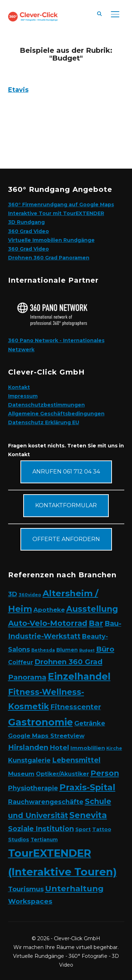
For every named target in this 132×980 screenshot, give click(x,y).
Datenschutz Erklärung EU (44, 422)
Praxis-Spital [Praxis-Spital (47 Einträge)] (87, 787)
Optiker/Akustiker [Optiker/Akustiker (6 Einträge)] (62, 774)
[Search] (100, 13)
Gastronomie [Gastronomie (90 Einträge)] (40, 722)
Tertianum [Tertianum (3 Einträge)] (44, 840)
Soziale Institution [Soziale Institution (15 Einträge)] (41, 829)
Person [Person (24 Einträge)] (105, 773)
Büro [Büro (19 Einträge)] (105, 649)
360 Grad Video (29, 231)
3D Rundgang (26, 222)
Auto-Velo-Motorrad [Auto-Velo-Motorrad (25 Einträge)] (48, 623)
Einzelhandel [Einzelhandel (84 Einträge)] (79, 676)
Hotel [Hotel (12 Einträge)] (59, 747)
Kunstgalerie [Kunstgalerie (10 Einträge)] (29, 760)
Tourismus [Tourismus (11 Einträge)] (26, 889)
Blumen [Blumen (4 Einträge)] (67, 650)
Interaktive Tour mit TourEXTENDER (56, 213)
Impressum (23, 396)
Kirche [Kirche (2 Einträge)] (114, 748)
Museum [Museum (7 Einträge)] (21, 774)
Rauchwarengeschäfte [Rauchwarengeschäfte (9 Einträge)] (46, 802)
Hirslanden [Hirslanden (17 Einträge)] (28, 747)
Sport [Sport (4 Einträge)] (83, 829)
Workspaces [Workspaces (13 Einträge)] (30, 901)
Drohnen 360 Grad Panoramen (49, 258)
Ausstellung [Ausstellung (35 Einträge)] (92, 609)
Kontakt (19, 387)
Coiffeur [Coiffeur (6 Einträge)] (21, 662)
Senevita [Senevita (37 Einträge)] (88, 815)
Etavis (18, 90)
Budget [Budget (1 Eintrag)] (87, 650)
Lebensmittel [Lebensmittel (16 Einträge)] (76, 760)
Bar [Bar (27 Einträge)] (96, 623)
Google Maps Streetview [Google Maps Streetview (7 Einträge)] (46, 736)
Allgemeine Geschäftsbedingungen (56, 414)
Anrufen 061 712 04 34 (66, 472)
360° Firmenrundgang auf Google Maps (61, 205)
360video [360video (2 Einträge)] (30, 595)
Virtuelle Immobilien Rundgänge (51, 240)
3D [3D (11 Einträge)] (13, 594)
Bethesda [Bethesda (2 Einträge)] (43, 650)
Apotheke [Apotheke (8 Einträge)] (49, 610)
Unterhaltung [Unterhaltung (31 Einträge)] (74, 888)
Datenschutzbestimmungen (46, 405)
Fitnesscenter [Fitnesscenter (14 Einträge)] (76, 707)
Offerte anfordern (66, 539)
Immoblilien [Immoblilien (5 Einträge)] (88, 748)
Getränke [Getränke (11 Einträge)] (90, 723)
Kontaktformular (66, 505)
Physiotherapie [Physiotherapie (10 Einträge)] (33, 788)
